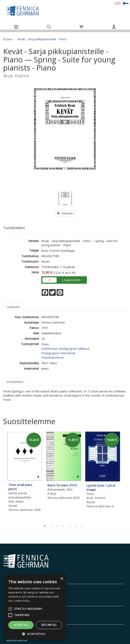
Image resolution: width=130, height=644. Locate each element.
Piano (45, 344)
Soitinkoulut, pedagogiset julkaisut (65, 348)
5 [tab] (70, 526)
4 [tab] (63, 526)
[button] (35, 634)
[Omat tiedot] (114, 27)
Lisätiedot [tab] (13, 307)
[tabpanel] (25, 472)
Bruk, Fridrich (50, 251)
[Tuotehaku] (49, 27)
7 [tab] (82, 526)
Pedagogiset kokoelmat (58, 353)
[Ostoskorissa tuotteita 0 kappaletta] (81, 27)
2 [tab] (51, 526)
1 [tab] (45, 526)
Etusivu (8, 39)
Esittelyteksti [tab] (15, 382)
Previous (2, 476)
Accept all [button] (21, 625)
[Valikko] (16, 27)
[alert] (35, 607)
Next (125, 476)
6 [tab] (76, 526)
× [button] (62, 579)
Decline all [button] (49, 625)
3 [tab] (57, 526)
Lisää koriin (71, 280)
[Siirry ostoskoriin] (81, 27)
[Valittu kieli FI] (125, 3)
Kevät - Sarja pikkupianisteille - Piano (42, 39)
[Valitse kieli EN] (118, 3)
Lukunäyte (65, 213)
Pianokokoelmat (53, 357)
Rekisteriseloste (17, 640)
